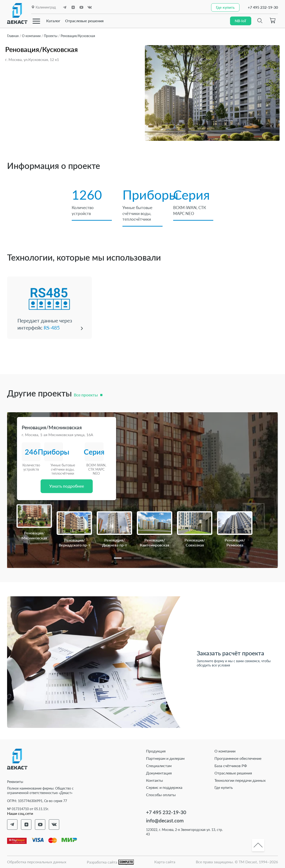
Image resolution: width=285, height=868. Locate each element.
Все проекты (86, 394)
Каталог (53, 21)
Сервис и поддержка (164, 787)
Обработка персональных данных (37, 861)
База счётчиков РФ (231, 765)
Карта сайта (165, 861)
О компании (225, 750)
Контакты (155, 780)
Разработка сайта (110, 862)
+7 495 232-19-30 (263, 7)
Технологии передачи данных (240, 780)
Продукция (156, 750)
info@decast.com (165, 820)
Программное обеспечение (238, 758)
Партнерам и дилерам (165, 758)
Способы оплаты (161, 794)
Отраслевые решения (84, 21)
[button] (118, 557)
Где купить (224, 787)
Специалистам (159, 765)
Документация (159, 772)
